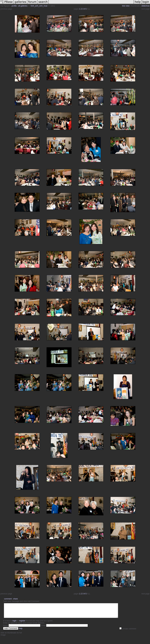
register (22, 623)
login (14, 623)
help (21, 631)
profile (14, 6)
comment (8, 599)
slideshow (145, 6)
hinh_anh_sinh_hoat (39, 6)
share (15, 599)
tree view (126, 6)
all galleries (23, 6)
